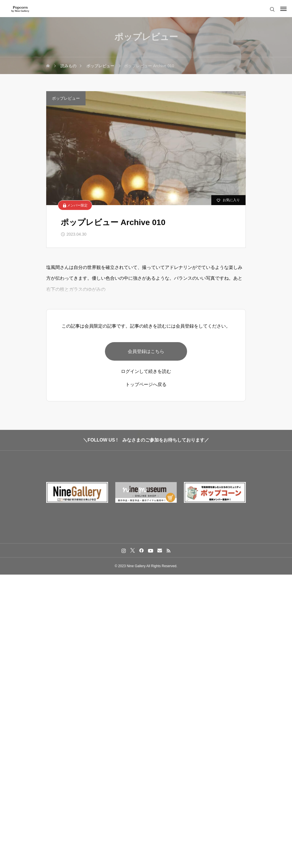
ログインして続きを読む (146, 373)
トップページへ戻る (146, 386)
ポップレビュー (66, 98)
